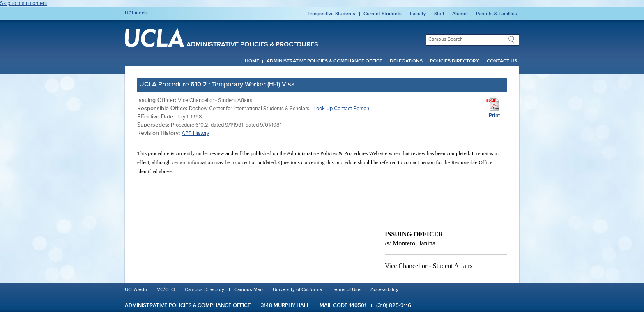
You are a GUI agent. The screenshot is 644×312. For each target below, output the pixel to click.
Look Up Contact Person (341, 109)
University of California (297, 290)
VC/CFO (166, 290)
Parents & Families (497, 14)
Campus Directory (205, 290)
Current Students (383, 14)
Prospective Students (331, 14)
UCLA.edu (136, 13)
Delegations (406, 61)
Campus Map (248, 290)
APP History (195, 133)
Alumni (460, 14)
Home (252, 61)
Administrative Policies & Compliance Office (324, 61)
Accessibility (384, 290)
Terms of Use (346, 290)
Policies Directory (455, 61)
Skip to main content (24, 3)
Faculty (418, 14)
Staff (439, 14)
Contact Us (502, 61)
